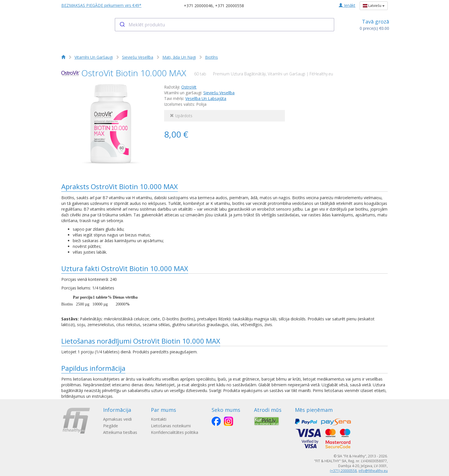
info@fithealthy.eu (373, 471)
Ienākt (347, 5)
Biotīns (211, 57)
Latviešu (374, 6)
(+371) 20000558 (343, 471)
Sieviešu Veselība (138, 57)
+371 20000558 (230, 6)
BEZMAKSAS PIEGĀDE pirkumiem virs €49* (101, 5)
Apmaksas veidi (117, 419)
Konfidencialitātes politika (175, 432)
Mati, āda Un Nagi (179, 57)
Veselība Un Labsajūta (206, 98)
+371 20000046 (198, 6)
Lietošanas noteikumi (171, 426)
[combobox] (225, 25)
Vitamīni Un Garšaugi (94, 57)
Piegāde (111, 426)
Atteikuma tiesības (120, 432)
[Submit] (122, 25)
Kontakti (159, 419)
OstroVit (189, 87)
